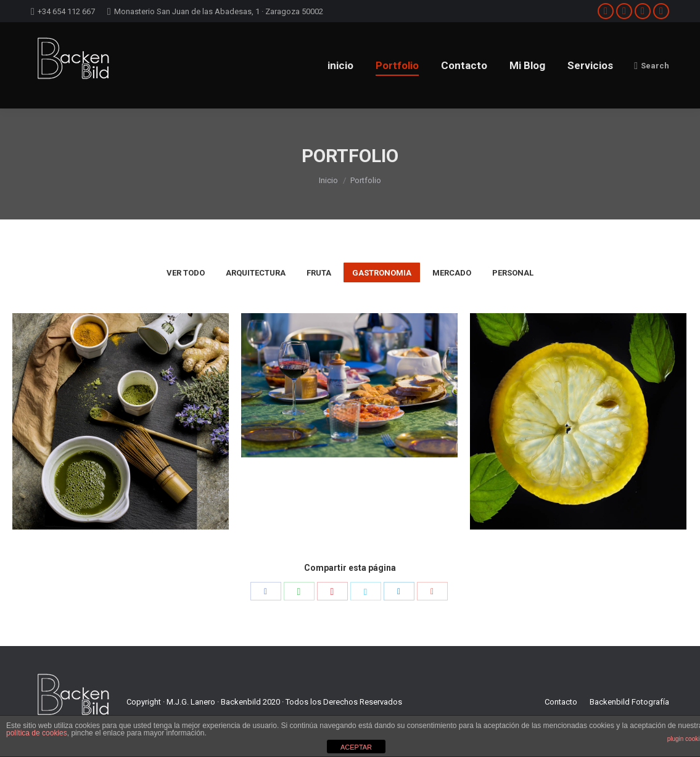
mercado (452, 273)
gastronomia (382, 273)
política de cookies (37, 733)
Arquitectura (256, 273)
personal (513, 273)
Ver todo (186, 273)
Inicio (328, 180)
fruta (319, 273)
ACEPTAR (356, 747)
